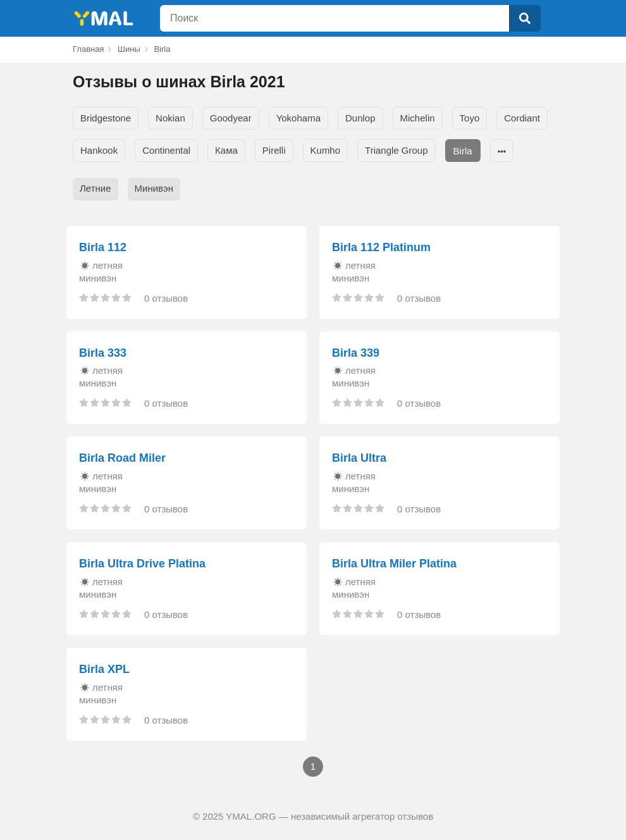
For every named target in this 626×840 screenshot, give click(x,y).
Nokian (170, 118)
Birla (463, 151)
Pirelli (274, 150)
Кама (226, 150)
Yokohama (298, 118)
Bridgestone (106, 118)
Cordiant (522, 118)
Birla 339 (356, 353)
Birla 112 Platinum (381, 247)
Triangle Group (396, 150)
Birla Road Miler (122, 458)
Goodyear (231, 118)
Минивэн (154, 188)
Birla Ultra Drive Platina (142, 564)
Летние (95, 188)
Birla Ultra (359, 458)
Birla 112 (103, 247)
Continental (166, 150)
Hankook (99, 150)
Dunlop (360, 118)
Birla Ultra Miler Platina (394, 564)
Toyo (470, 118)
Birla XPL (104, 669)
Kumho (326, 150)
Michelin (418, 118)
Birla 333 (103, 353)
